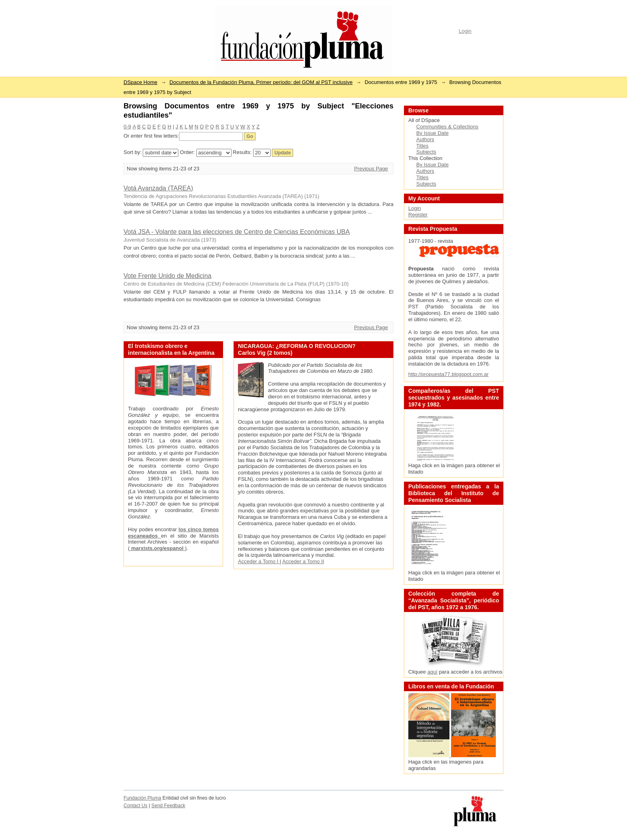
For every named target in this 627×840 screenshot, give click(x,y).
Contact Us (136, 806)
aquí (432, 672)
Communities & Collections (447, 127)
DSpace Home (141, 82)
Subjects (426, 152)
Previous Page (371, 169)
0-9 (127, 127)
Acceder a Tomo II (303, 561)
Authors (425, 139)
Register (418, 215)
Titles (422, 146)
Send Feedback (169, 806)
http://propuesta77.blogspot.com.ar (448, 374)
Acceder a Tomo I (259, 561)
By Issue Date (432, 133)
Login (465, 31)
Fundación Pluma (142, 798)
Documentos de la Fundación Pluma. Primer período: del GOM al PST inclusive (261, 82)
